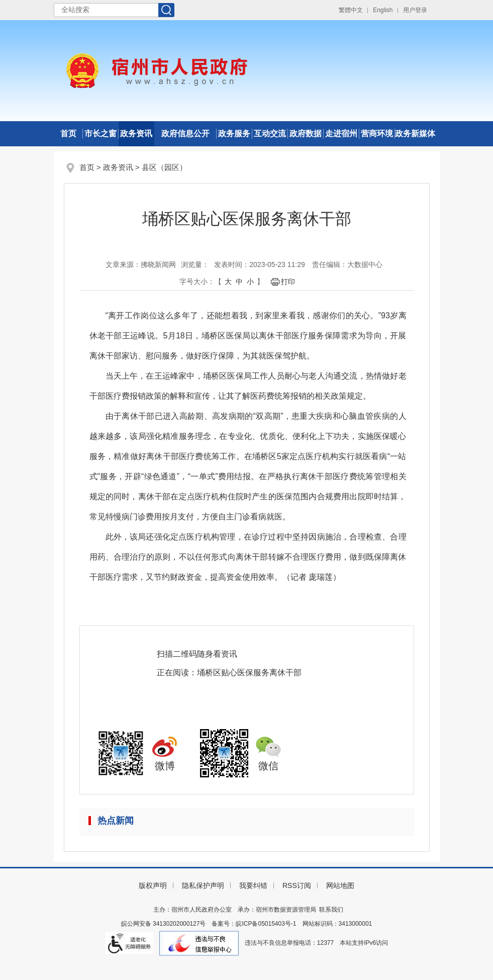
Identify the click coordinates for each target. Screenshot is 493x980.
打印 (288, 282)
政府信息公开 (185, 133)
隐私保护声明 (203, 885)
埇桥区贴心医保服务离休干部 (249, 673)
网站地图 (340, 885)
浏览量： (195, 264)
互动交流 (270, 133)
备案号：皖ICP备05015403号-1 (254, 924)
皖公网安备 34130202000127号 (164, 924)
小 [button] (250, 282)
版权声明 (153, 885)
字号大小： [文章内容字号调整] (197, 282)
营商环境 (377, 133)
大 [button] (228, 282)
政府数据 (306, 133)
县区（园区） (164, 167)
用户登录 (415, 10)
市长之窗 (101, 133)
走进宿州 (341, 133)
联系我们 (331, 910)
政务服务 (234, 133)
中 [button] (239, 282)
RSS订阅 (297, 885)
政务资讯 (136, 133)
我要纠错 (253, 885)
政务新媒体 (415, 133)
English (383, 10)
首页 (68, 133)
